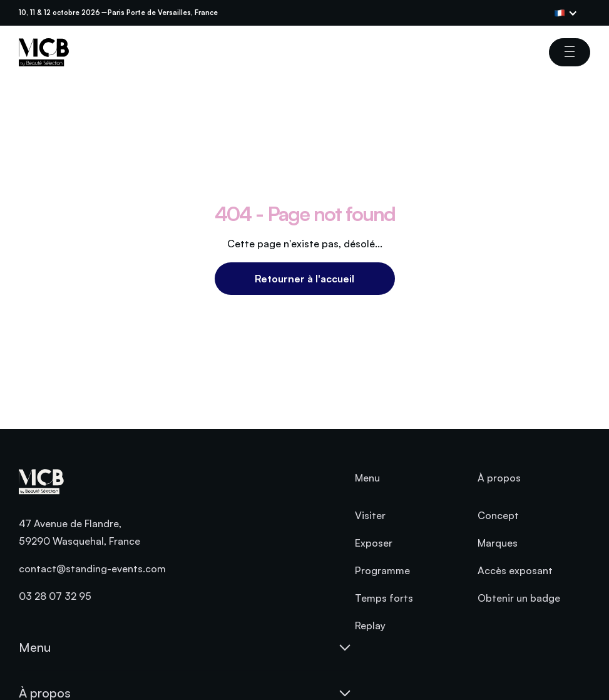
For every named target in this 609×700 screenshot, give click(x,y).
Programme (382, 570)
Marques (498, 543)
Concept (498, 515)
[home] (44, 52)
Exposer (374, 543)
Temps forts (384, 598)
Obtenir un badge (519, 598)
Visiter (370, 515)
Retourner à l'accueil (304, 279)
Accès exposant (515, 570)
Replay (370, 625)
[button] (572, 13)
